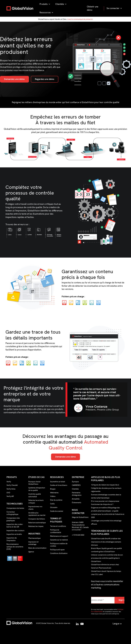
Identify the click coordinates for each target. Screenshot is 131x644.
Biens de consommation (37, 548)
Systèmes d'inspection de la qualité (37, 489)
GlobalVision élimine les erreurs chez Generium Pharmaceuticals (105, 566)
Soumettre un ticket (58, 482)
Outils (52, 504)
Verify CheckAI (12, 485)
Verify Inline (11, 489)
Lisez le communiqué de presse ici (80, 19)
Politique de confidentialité (56, 531)
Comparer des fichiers (37, 519)
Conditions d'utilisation (59, 553)
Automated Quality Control (78, 445)
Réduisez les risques (36, 526)
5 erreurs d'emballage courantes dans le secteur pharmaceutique (106, 496)
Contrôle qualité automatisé (35, 495)
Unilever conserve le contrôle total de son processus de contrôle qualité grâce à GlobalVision (107, 558)
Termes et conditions (58, 526)
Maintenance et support (59, 536)
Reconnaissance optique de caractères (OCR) (15, 547)
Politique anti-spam (57, 550)
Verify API (10, 496)
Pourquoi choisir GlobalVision (34, 483)
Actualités (76, 499)
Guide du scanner (57, 511)
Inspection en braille (14, 534)
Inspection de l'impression (12, 539)
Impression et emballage (33, 543)
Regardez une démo (45, 79)
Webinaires (54, 493)
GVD (8, 493)
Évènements (77, 503)
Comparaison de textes (15, 508)
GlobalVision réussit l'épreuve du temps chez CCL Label (106, 573)
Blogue (53, 489)
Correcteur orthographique (12, 513)
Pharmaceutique (34, 538)
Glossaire (54, 507)
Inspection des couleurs (15, 531)
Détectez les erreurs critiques (36, 502)
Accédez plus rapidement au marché (37, 514)
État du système (56, 500)
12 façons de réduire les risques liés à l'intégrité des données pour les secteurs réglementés (106, 488)
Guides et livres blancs (59, 485)
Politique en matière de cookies (59, 545)
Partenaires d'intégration (77, 494)
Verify (9, 482)
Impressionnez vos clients (35, 508)
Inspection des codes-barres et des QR (15, 526)
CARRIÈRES (76, 485)
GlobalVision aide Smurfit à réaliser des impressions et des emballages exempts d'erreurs (106, 542)
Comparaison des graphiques (13, 519)
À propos (75, 482)
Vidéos (53, 496)
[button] (45, 4)
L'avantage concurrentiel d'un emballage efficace (106, 522)
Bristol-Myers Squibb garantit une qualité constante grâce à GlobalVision (106, 550)
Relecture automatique (37, 523)
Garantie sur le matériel (59, 540)
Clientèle (75, 489)
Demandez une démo (14, 79)
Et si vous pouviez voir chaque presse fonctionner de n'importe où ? (105, 503)
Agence (31, 552)
